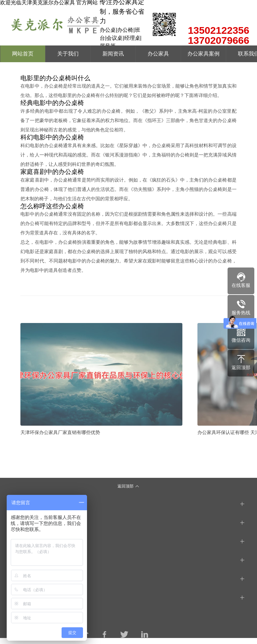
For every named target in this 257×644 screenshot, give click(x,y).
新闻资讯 (113, 54)
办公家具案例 (203, 54)
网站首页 (23, 54)
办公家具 (158, 54)
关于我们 (68, 54)
